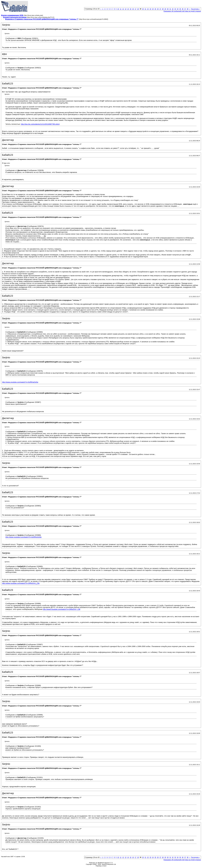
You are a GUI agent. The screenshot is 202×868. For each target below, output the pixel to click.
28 (163, 9)
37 (185, 9)
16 (133, 9)
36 (183, 9)
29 (165, 9)
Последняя (195, 9)
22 (148, 9)
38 (188, 9)
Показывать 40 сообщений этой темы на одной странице (182, 11)
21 (145, 9)
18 (138, 9)
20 (143, 9)
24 (153, 9)
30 (168, 9)
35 (180, 9)
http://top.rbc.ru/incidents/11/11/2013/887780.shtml (40, 124)
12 (123, 9)
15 (131, 9)
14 (128, 9)
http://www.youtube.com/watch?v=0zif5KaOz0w (20, 382)
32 (173, 9)
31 (170, 9)
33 (175, 9)
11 (121, 9)
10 (118, 9)
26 (158, 9)
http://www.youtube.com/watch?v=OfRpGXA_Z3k (21, 583)
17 (136, 9)
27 (160, 9)
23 (150, 9)
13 (126, 9)
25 (155, 9)
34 (178, 9)
